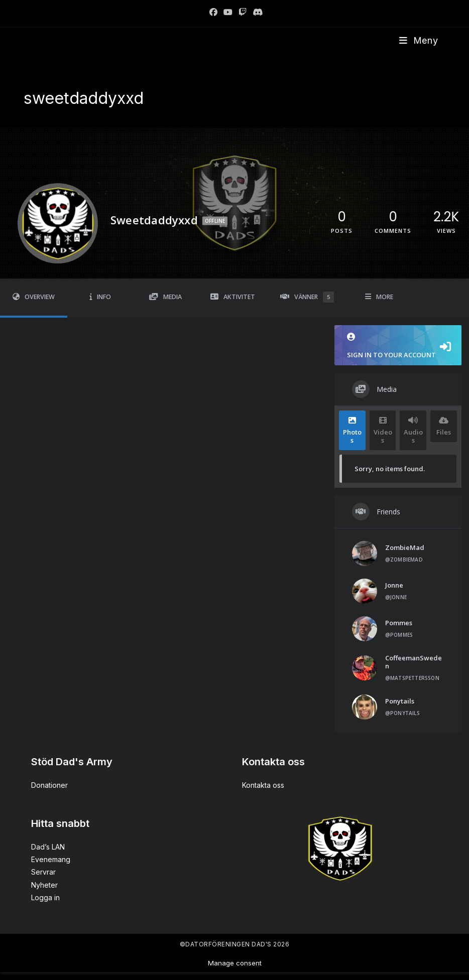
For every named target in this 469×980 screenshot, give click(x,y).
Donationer (49, 785)
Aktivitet (233, 297)
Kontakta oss (263, 785)
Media (165, 297)
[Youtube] (228, 12)
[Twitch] (243, 12)
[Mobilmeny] (419, 40)
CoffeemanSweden (414, 662)
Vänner (307, 297)
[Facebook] (213, 12)
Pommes (399, 623)
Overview (34, 297)
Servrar (43, 872)
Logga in (45, 897)
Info (100, 297)
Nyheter (44, 885)
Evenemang (51, 859)
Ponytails (400, 701)
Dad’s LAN (48, 847)
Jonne (394, 585)
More (379, 297)
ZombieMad (405, 547)
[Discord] (256, 12)
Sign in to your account (398, 346)
